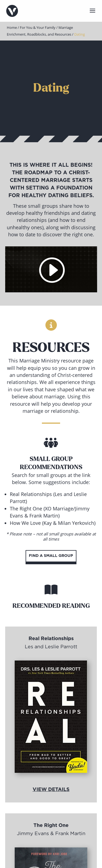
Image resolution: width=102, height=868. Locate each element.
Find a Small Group (51, 556)
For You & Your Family (38, 27)
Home (12, 27)
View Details (51, 790)
